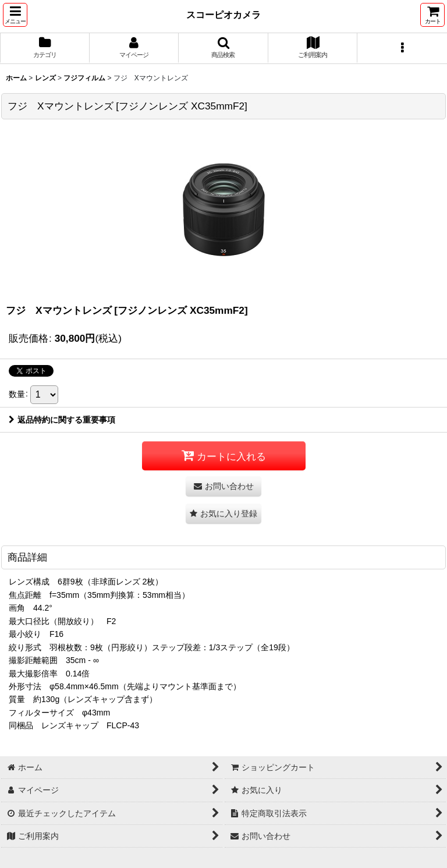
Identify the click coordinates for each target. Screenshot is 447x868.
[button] (15, 15)
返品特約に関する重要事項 (62, 420)
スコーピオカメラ (223, 15)
